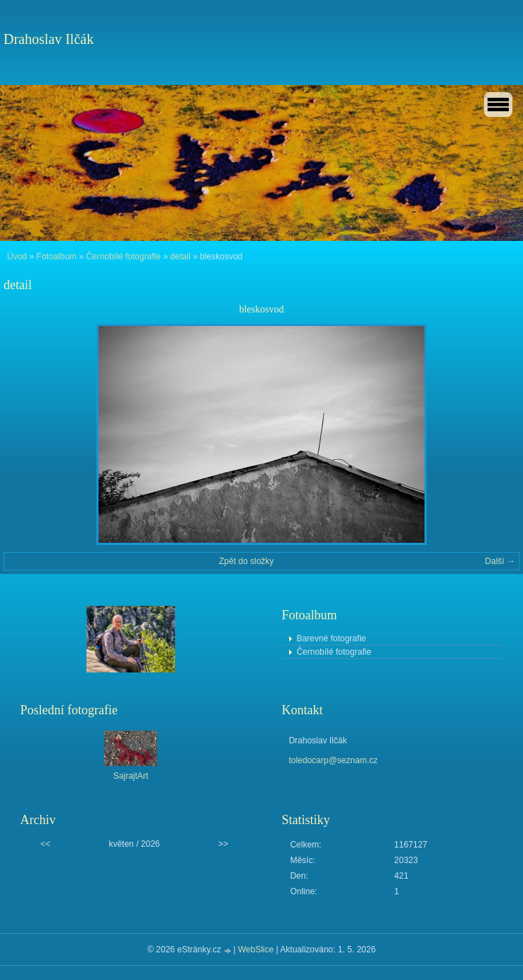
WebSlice (256, 950)
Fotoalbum (56, 257)
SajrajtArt (131, 776)
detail (180, 257)
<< (45, 844)
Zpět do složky (246, 561)
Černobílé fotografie (123, 257)
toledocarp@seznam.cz (333, 760)
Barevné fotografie (331, 638)
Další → (500, 561)
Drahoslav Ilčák (49, 39)
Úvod (17, 257)
